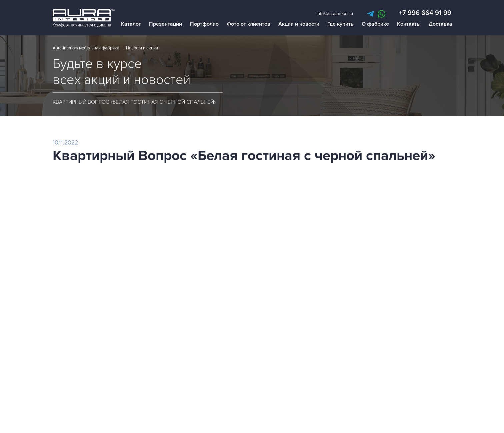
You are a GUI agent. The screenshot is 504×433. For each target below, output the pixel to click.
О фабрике (375, 25)
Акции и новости (299, 25)
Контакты (409, 25)
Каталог (131, 25)
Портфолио (204, 25)
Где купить (340, 25)
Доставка (440, 25)
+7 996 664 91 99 (425, 14)
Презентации (165, 25)
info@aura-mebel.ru (335, 14)
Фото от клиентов (248, 25)
